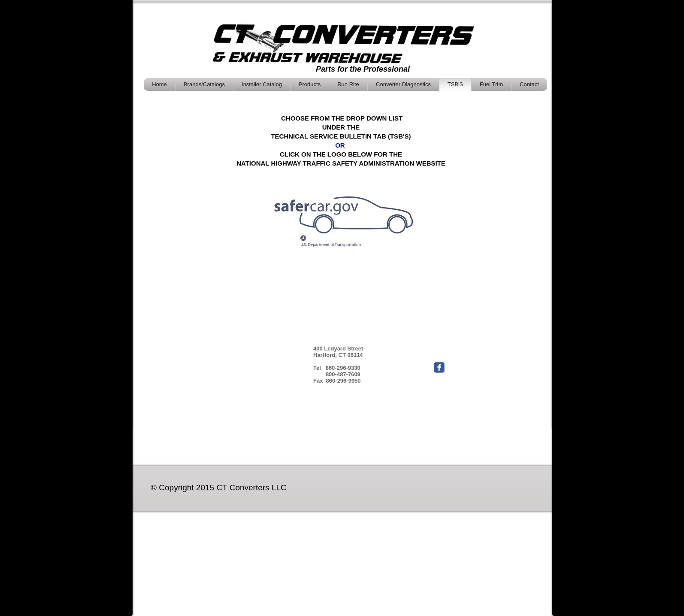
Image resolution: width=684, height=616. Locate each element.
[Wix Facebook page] (439, 367)
